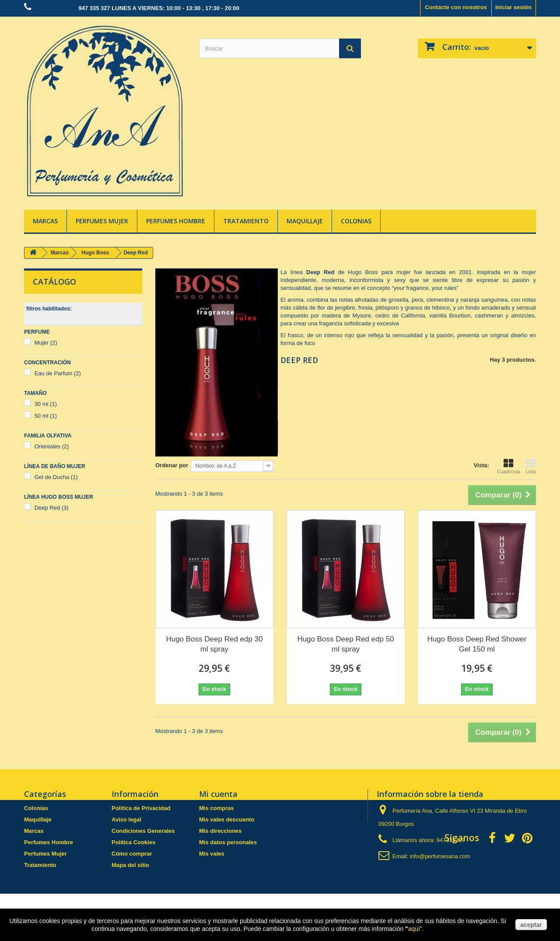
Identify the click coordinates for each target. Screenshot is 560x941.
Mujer (46, 343)
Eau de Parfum (58, 373)
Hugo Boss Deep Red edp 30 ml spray (214, 644)
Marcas (45, 221)
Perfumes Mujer (102, 221)
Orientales (52, 446)
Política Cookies (133, 842)
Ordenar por (172, 465)
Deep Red (52, 508)
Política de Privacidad (141, 808)
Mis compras (216, 808)
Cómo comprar (132, 854)
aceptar (531, 925)
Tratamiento (246, 221)
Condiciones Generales (143, 831)
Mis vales (212, 854)
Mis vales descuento (227, 819)
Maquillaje (305, 221)
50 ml (46, 416)
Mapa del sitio (130, 865)
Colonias (356, 221)
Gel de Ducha (56, 477)
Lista (531, 466)
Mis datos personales (228, 842)
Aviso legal (126, 819)
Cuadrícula (509, 466)
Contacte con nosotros (456, 7)
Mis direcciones (220, 831)
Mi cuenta (218, 794)
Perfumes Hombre (176, 221)
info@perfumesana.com (440, 856)
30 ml (46, 404)
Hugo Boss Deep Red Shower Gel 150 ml (477, 644)
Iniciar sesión (513, 7)
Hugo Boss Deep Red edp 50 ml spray (345, 644)
